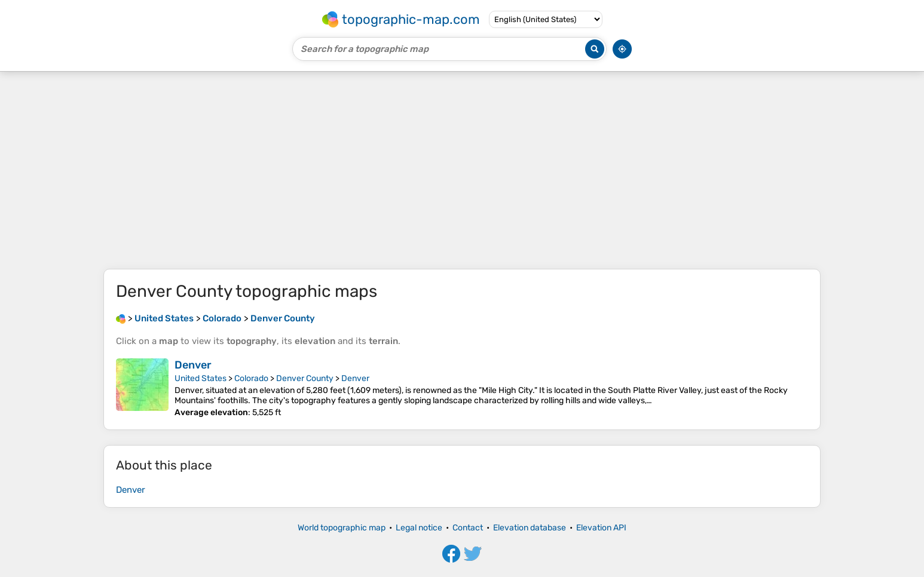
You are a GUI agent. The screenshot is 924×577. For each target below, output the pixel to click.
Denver (193, 365)
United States (201, 378)
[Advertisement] (462, 170)
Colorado (251, 378)
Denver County (305, 378)
